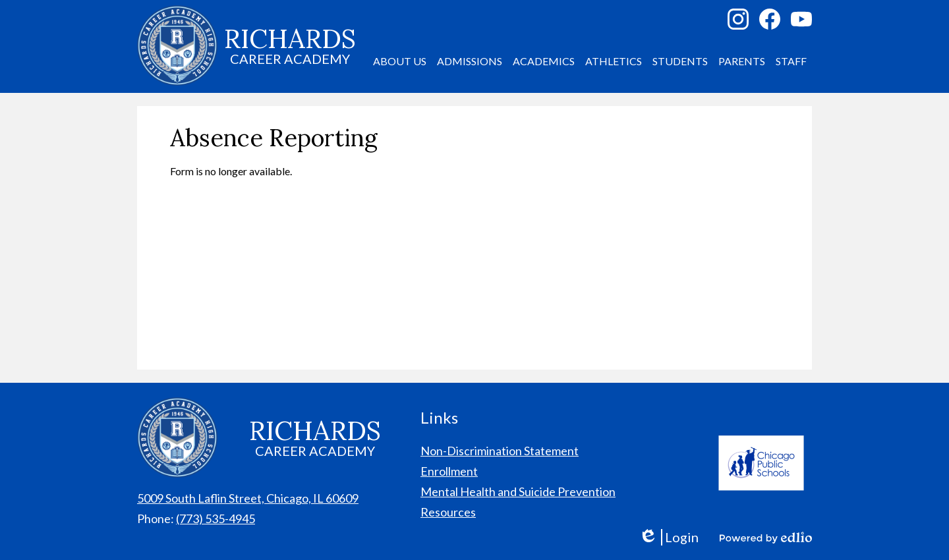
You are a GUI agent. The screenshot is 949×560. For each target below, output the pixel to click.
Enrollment (449, 471)
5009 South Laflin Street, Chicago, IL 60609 (248, 498)
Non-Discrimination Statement (500, 451)
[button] (400, 61)
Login (669, 537)
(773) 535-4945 (216, 518)
